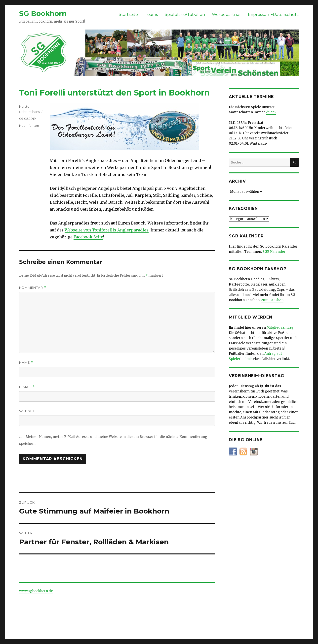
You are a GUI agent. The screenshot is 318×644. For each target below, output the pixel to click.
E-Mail (27, 387)
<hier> (271, 112)
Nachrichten (29, 126)
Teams (151, 15)
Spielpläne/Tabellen (185, 15)
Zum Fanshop (272, 300)
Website (27, 411)
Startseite (128, 15)
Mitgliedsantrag (280, 328)
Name (26, 363)
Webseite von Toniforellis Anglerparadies (107, 230)
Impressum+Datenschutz (273, 15)
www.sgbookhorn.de (36, 591)
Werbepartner (226, 15)
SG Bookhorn (43, 13)
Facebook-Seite (88, 237)
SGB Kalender (274, 252)
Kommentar (33, 288)
